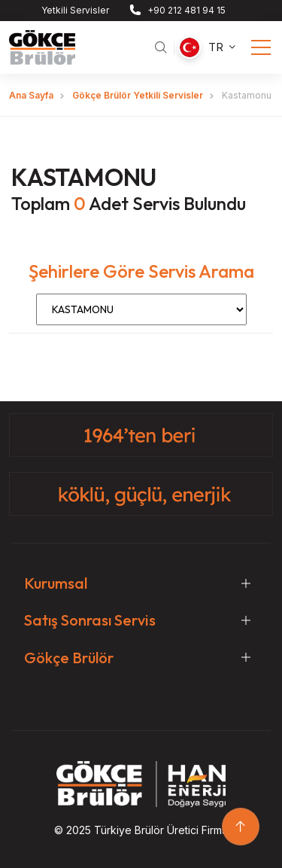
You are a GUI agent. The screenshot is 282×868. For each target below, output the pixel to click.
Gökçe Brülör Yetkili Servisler (138, 95)
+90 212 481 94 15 (186, 10)
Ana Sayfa (31, 95)
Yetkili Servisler (75, 10)
